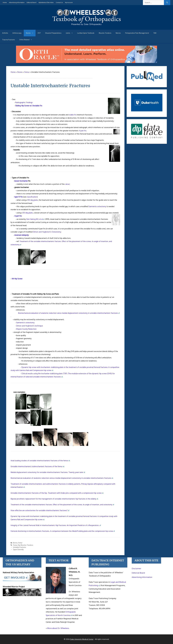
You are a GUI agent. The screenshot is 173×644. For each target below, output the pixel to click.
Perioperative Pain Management (137, 33)
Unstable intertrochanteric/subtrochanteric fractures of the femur (37, 466)
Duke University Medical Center (82, 639)
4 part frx (83, 131)
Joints (70, 33)
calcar (67, 184)
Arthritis (5, 33)
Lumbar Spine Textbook (86, 33)
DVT (39, 33)
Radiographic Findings (24, 102)
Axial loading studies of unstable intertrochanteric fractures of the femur (40, 461)
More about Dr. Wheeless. (58, 628)
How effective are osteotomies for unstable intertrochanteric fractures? (40, 510)
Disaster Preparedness (53, 33)
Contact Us (59, 2)
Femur (20, 543)
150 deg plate (33, 200)
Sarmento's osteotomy (25, 323)
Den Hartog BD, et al (35, 219)
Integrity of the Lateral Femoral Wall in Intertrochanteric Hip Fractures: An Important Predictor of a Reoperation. (56, 525)
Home (5, 2)
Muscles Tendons (105, 33)
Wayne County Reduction (26, 329)
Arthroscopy (17, 33)
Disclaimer (136, 568)
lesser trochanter (21, 181)
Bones (31, 33)
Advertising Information (17, 2)
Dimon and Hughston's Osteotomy (47, 232)
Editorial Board (31, 2)
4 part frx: (18, 216)
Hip (19, 545)
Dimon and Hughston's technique (29, 326)
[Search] (167, 3)
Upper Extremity (18, 549)
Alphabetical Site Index (46, 2)
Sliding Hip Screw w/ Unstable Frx (29, 106)
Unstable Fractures (20, 547)
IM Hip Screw (17, 279)
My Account (69, 2)
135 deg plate (28, 213)
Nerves (118, 33)
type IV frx (18, 197)
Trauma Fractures (9, 40)
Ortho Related (27, 40)
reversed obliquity (21, 235)
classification (32, 197)
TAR (155, 33)
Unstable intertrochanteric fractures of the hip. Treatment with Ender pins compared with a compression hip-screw (57, 493)
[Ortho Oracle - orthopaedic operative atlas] (86, 62)
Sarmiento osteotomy (97, 206)
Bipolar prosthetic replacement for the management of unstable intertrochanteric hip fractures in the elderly (54, 499)
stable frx (73, 115)
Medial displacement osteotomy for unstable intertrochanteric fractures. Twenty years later (48, 472)
